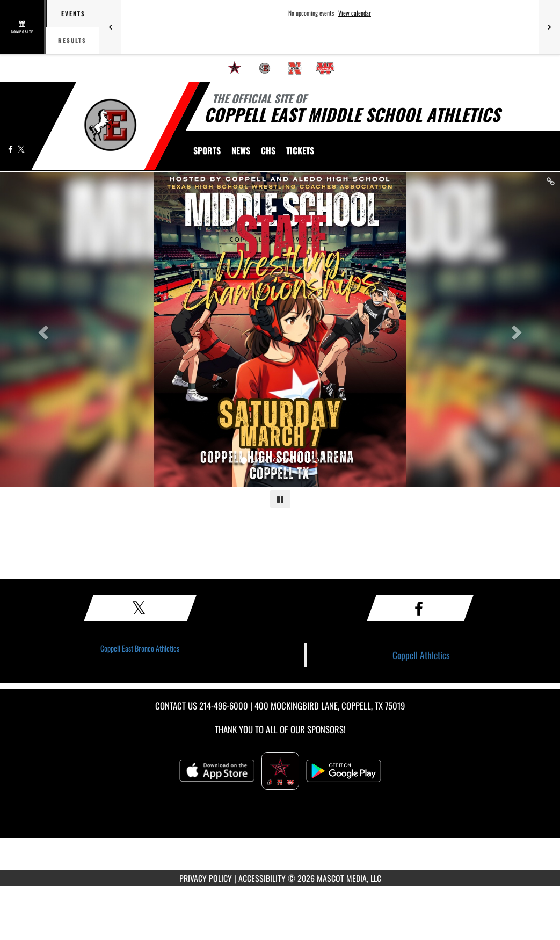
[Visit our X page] (21, 149)
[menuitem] (235, 68)
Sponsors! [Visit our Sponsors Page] (326, 729)
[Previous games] (110, 27)
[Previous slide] (42, 330)
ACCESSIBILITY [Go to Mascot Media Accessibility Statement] (262, 878)
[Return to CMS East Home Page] (110, 125)
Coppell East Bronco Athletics (140, 648)
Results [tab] (72, 40)
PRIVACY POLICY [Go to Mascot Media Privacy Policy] (206, 878)
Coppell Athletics (421, 655)
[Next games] (549, 27)
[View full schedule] (23, 27)
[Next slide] (518, 330)
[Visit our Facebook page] (11, 149)
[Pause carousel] (280, 499)
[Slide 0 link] (280, 330)
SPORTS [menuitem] (207, 150)
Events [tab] (73, 13)
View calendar (355, 13)
